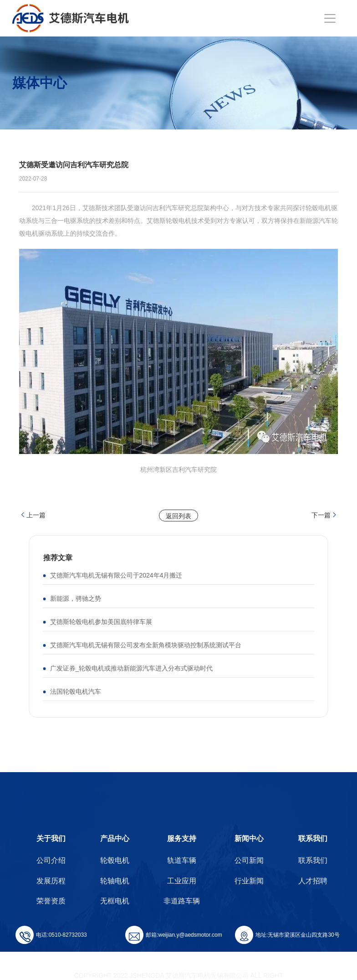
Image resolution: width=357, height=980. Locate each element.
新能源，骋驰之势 (76, 598)
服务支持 (182, 838)
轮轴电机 (115, 881)
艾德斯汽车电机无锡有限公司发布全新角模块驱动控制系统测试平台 (146, 645)
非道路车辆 (182, 901)
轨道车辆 (182, 860)
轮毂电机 (115, 860)
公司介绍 (51, 860)
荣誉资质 (51, 901)
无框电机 (115, 901)
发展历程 (51, 881)
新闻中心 (249, 838)
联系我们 (313, 838)
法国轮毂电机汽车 (76, 691)
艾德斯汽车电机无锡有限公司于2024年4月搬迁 (116, 575)
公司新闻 (249, 860)
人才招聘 (313, 881)
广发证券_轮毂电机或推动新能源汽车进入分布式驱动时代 (132, 668)
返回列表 (178, 516)
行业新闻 (249, 881)
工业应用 (182, 881)
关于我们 (51, 838)
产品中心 (115, 838)
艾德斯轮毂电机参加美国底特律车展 (101, 622)
